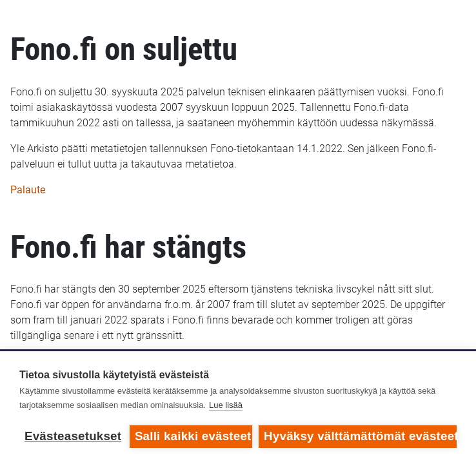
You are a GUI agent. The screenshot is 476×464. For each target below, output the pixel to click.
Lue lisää (226, 405)
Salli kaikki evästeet (193, 436)
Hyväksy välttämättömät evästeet (360, 436)
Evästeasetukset (73, 436)
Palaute (28, 190)
